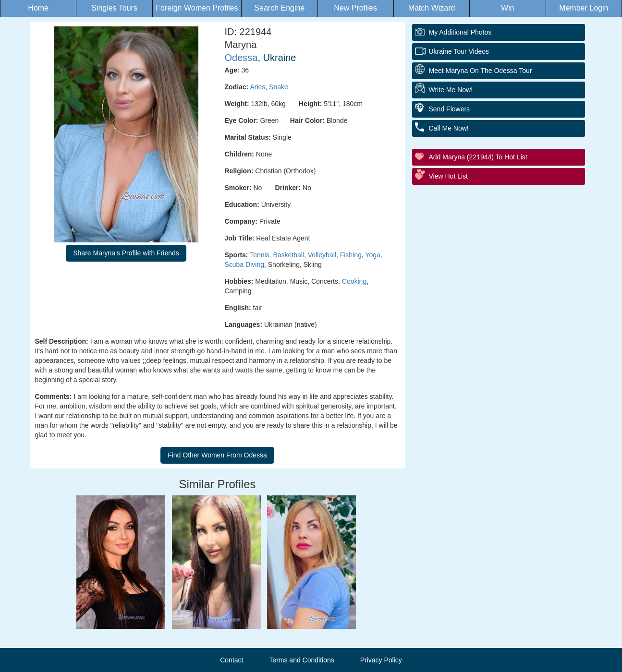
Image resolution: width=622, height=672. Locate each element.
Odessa (241, 58)
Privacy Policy (381, 660)
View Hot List (448, 176)
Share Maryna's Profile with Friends (126, 253)
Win (508, 8)
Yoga (372, 255)
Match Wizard (432, 8)
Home (38, 8)
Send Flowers (450, 109)
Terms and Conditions (301, 660)
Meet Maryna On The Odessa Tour (481, 71)
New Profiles (355, 8)
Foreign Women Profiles (197, 8)
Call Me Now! (449, 128)
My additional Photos (460, 32)
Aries (257, 87)
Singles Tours (114, 8)
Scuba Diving (245, 264)
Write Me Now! (451, 90)
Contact (232, 660)
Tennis (259, 255)
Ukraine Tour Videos (459, 51)
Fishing (351, 255)
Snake (279, 87)
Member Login (584, 8)
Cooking (354, 281)
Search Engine (279, 8)
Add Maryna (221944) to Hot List (478, 157)
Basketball (288, 255)
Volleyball (322, 255)
